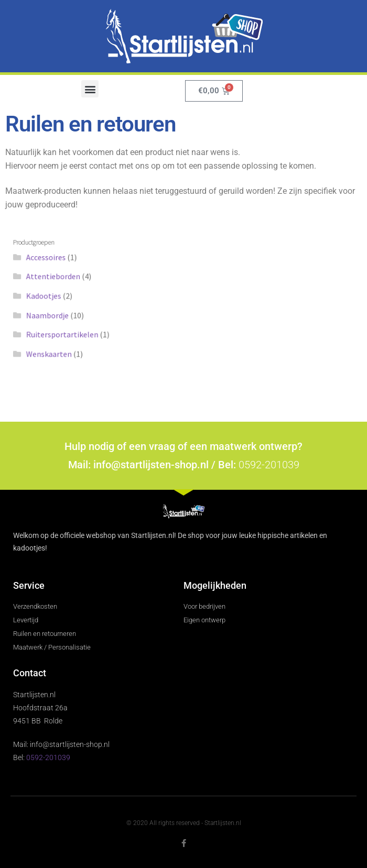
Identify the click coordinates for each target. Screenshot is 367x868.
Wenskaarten (58, 350)
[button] (90, 89)
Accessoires (55, 260)
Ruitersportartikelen (70, 332)
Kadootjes (53, 296)
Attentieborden (62, 278)
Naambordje (57, 314)
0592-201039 (269, 465)
